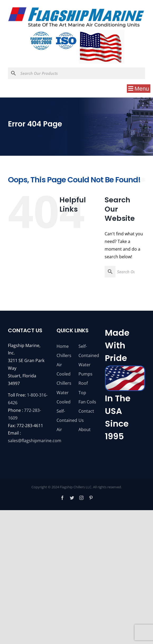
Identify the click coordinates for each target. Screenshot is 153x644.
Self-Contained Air (66, 420)
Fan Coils (87, 402)
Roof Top (83, 388)
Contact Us (86, 416)
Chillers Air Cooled (64, 365)
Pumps (85, 374)
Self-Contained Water (87, 355)
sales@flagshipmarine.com (35, 441)
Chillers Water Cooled (64, 392)
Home (63, 346)
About (85, 430)
